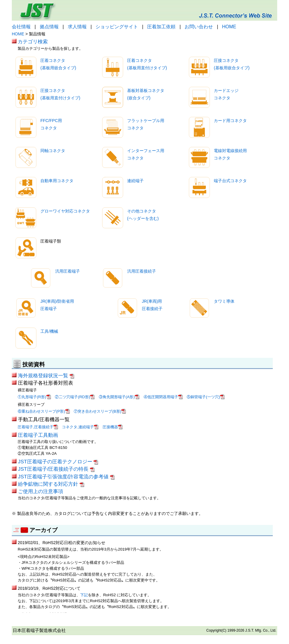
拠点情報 (49, 27)
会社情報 (21, 27)
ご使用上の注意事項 (41, 491)
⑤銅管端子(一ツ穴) (206, 397)
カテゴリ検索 (33, 42)
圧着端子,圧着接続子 (38, 427)
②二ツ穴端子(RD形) (75, 397)
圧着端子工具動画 (38, 435)
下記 (84, 595)
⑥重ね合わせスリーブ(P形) (44, 411)
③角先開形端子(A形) (119, 397)
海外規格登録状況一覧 (46, 375)
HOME (229, 27)
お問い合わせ (199, 27)
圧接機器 (113, 427)
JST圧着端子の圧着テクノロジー (58, 462)
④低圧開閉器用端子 (163, 397)
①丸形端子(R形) (34, 397)
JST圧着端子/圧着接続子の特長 (56, 469)
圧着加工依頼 (161, 27)
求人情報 (77, 27)
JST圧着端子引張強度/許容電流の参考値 (66, 477)
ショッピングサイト (117, 27)
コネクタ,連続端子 (80, 427)
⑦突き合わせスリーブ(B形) (100, 411)
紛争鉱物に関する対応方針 (51, 484)
